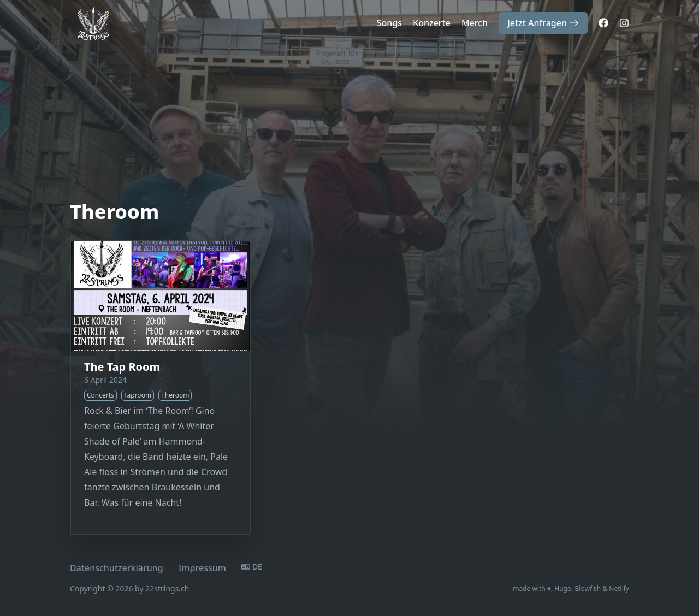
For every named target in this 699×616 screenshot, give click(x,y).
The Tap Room (122, 367)
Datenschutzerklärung (117, 568)
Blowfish (588, 588)
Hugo (563, 588)
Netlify (619, 588)
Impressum (202, 568)
